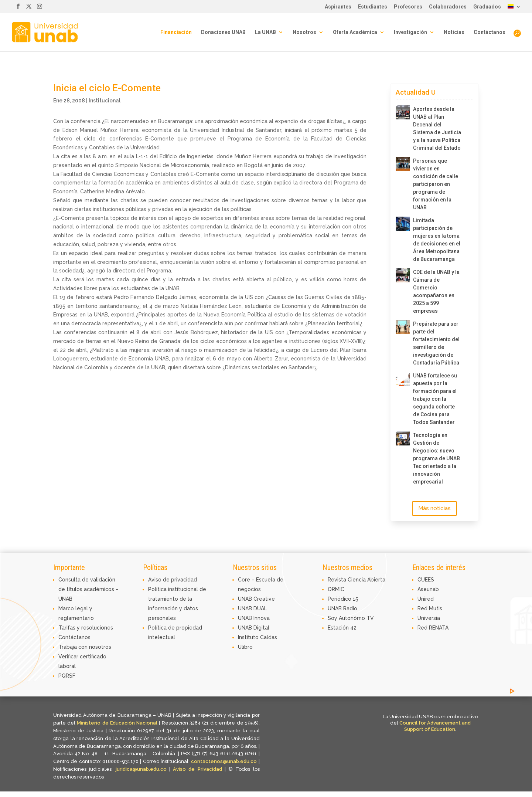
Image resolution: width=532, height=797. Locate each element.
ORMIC (336, 589)
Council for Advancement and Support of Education (435, 726)
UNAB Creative (256, 599)
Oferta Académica (355, 32)
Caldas (269, 637)
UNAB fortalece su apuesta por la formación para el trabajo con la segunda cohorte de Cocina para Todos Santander (435, 399)
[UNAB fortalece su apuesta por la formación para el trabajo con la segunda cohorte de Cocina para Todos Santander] (403, 379)
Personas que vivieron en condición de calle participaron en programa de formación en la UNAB (436, 184)
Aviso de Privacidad (199, 769)
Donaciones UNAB (223, 32)
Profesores (408, 7)
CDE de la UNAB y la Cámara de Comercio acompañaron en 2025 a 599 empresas (436, 291)
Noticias (454, 32)
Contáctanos (490, 32)
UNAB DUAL (253, 608)
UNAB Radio (342, 608)
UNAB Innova (254, 618)
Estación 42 (342, 628)
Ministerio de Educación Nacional (117, 723)
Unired (426, 599)
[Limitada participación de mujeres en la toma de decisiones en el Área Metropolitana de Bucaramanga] (403, 224)
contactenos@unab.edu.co (224, 761)
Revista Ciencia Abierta (357, 580)
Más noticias (434, 508)
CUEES (426, 580)
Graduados (487, 7)
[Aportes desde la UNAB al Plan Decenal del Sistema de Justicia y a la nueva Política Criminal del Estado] (403, 112)
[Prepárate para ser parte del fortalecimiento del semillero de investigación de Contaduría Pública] (403, 327)
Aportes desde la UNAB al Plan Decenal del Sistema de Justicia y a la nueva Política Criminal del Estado (437, 128)
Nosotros (304, 32)
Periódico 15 (343, 599)
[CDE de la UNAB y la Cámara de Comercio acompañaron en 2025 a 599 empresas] (403, 275)
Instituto (249, 637)
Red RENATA (433, 628)
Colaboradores (448, 7)
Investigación (410, 32)
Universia (429, 618)
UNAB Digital (254, 628)
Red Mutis (430, 608)
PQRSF (67, 676)
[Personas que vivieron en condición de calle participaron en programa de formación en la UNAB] (403, 164)
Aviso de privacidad (173, 580)
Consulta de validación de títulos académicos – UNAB (88, 589)
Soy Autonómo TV (351, 618)
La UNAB (265, 32)
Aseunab (428, 589)
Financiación (176, 32)
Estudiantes (373, 7)
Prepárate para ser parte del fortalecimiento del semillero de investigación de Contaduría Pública (436, 343)
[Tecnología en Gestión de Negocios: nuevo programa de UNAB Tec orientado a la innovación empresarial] (403, 438)
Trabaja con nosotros (85, 647)
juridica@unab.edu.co (141, 769)
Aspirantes (338, 7)
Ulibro (245, 647)
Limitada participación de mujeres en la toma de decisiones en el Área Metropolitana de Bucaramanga (437, 240)
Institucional (105, 101)
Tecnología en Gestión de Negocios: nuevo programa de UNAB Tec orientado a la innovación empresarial (436, 458)
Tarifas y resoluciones (86, 628)
